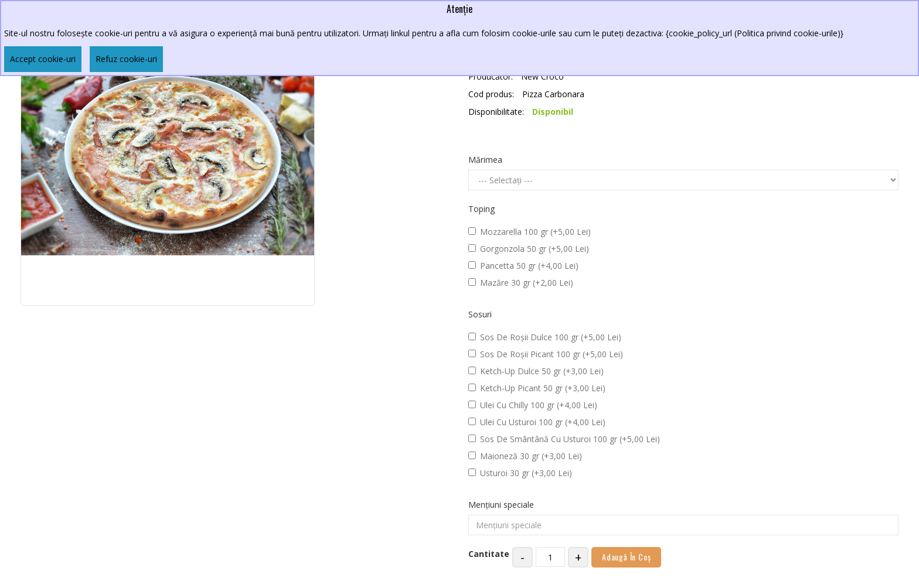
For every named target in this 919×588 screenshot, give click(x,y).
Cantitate (489, 554)
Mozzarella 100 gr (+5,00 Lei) (530, 232)
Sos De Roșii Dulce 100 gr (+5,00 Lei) (545, 337)
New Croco (542, 76)
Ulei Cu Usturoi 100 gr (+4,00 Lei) (537, 422)
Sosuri (480, 314)
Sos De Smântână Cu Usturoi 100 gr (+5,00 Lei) (564, 439)
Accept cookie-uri (43, 59)
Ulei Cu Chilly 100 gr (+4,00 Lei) (533, 405)
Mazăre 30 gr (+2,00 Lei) (521, 283)
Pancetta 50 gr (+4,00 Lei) (523, 266)
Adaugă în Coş (626, 557)
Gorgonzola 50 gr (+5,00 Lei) (529, 249)
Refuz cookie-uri (126, 59)
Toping (481, 209)
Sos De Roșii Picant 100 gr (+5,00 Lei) (546, 354)
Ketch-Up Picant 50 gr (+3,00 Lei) (537, 388)
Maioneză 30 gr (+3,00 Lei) (525, 456)
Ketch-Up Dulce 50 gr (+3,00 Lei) (536, 371)
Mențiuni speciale (501, 505)
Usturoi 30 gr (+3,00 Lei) (520, 473)
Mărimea (485, 160)
